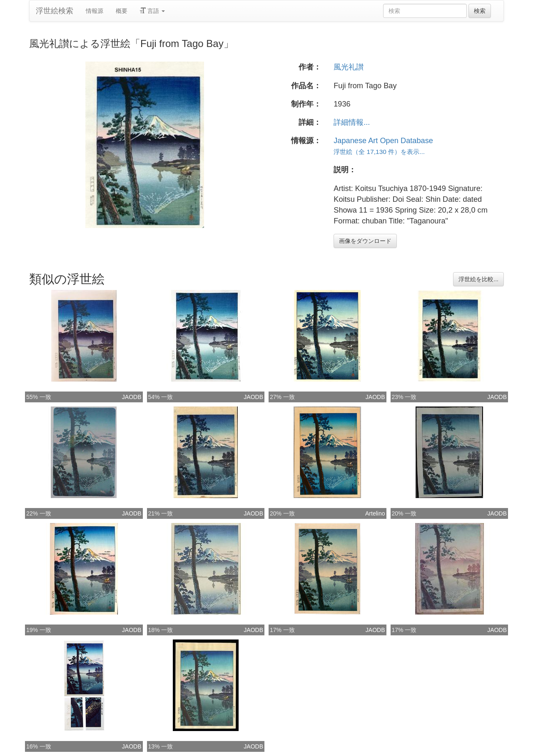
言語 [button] (152, 11)
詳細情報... (352, 122)
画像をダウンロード (365, 241)
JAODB (132, 397)
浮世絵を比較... (478, 279)
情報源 (95, 11)
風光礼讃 (349, 67)
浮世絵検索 (55, 11)
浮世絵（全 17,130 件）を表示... (379, 152)
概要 (122, 11)
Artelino (375, 513)
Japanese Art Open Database (383, 141)
